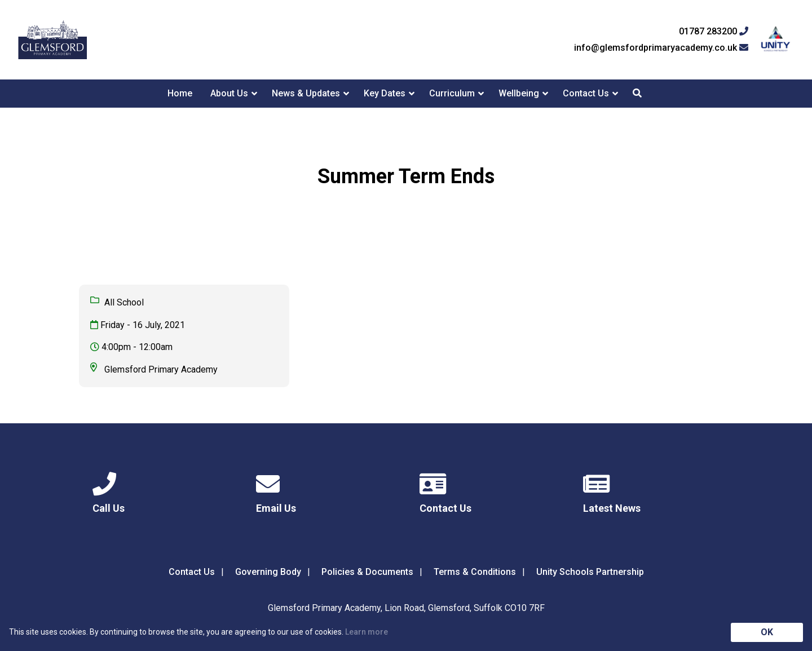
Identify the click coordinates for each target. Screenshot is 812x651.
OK (767, 632)
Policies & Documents (367, 572)
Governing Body (268, 572)
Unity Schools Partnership (590, 572)
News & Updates (306, 93)
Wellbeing (519, 93)
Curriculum (452, 93)
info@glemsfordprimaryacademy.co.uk (661, 48)
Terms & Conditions (475, 572)
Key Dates (385, 93)
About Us (229, 93)
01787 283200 (714, 32)
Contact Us (586, 93)
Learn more (367, 632)
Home (180, 93)
